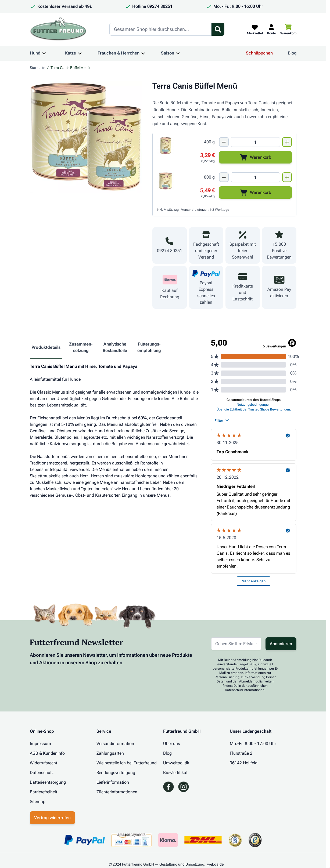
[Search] (160, 29)
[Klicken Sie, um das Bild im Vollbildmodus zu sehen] (86, 137)
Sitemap (38, 802)
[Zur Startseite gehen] (58, 29)
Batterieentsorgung (48, 782)
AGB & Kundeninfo (47, 753)
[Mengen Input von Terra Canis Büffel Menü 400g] (255, 142)
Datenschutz (42, 773)
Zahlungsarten (110, 753)
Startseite (37, 68)
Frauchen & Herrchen (119, 53)
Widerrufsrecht (44, 763)
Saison (168, 53)
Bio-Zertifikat (175, 773)
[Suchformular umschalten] (218, 29)
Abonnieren (281, 644)
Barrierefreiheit (44, 792)
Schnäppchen (259, 53)
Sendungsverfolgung (116, 773)
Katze (71, 53)
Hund (35, 53)
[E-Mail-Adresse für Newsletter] (236, 644)
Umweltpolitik (176, 763)
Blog (292, 53)
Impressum (40, 744)
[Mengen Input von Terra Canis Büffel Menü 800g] (255, 177)
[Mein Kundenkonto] (272, 29)
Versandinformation (115, 744)
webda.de (215, 864)
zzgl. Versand (184, 210)
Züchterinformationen (117, 792)
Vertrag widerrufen (52, 818)
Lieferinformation (113, 782)
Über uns (172, 744)
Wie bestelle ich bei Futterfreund (127, 763)
